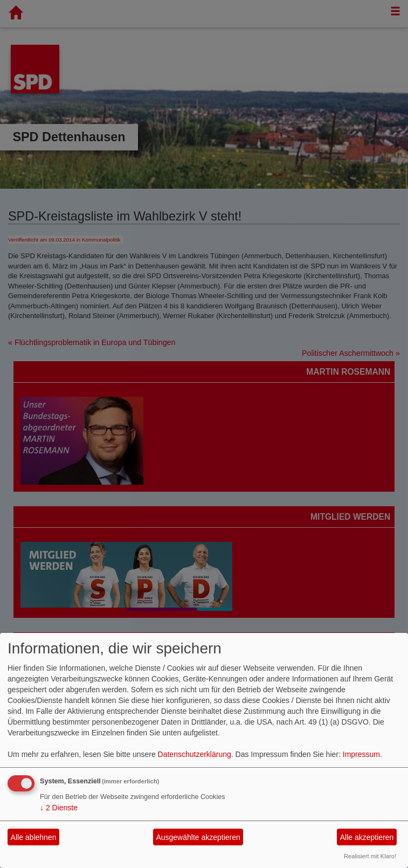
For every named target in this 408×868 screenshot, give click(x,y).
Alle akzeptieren (367, 837)
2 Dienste (59, 808)
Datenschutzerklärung (195, 754)
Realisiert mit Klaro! (370, 856)
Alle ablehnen (34, 837)
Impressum (361, 754)
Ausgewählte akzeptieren (198, 837)
